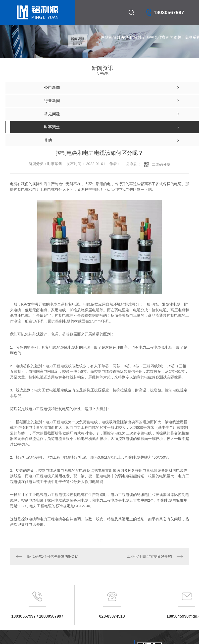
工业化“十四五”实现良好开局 (149, 556)
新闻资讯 (172, 42)
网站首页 (107, 42)
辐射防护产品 (120, 42)
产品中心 (148, 42)
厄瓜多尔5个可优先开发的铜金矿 (53, 556)
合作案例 (160, 42)
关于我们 (183, 42)
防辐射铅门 (136, 42)
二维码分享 (161, 164)
